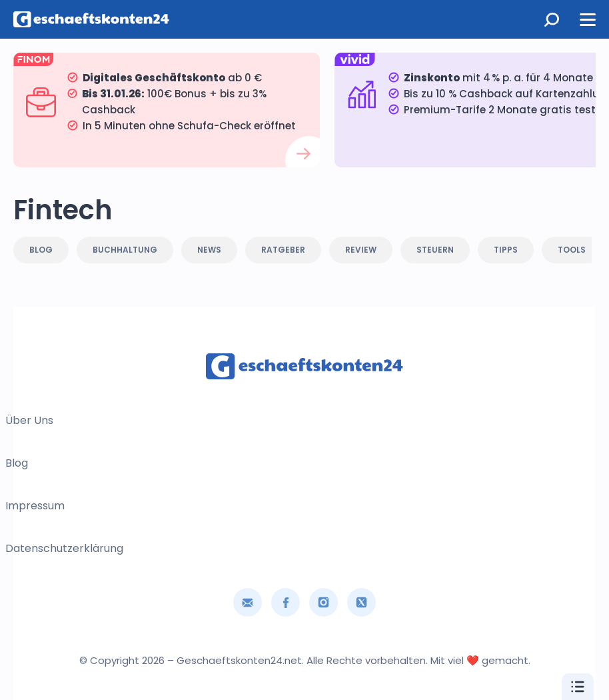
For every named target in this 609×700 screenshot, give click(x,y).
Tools (572, 250)
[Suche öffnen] (552, 19)
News (209, 250)
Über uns (29, 420)
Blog (41, 250)
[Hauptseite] (93, 19)
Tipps (506, 250)
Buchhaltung (125, 250)
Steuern (435, 250)
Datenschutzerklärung (64, 548)
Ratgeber (283, 250)
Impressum (35, 506)
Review (361, 250)
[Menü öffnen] (588, 19)
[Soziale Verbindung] (286, 602)
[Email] (248, 602)
